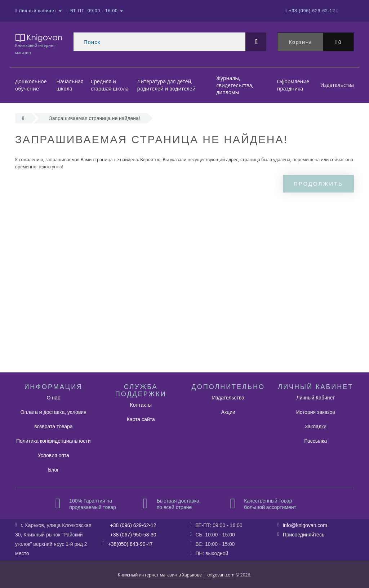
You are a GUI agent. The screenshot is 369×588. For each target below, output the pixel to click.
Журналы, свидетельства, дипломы (235, 85)
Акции (228, 412)
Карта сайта (141, 419)
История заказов (316, 412)
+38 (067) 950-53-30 (133, 535)
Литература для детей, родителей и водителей (166, 85)
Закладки (315, 426)
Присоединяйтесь (304, 535)
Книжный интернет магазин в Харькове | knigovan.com (176, 575)
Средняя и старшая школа (110, 85)
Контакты (141, 405)
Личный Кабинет (315, 398)
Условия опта (54, 455)
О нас (54, 398)
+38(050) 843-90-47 (130, 544)
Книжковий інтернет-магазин (39, 44)
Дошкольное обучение (31, 85)
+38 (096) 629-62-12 (133, 525)
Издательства (337, 85)
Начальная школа (70, 85)
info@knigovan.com (305, 525)
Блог (53, 470)
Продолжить (318, 184)
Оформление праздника (293, 85)
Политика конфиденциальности (54, 441)
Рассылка (315, 441)
